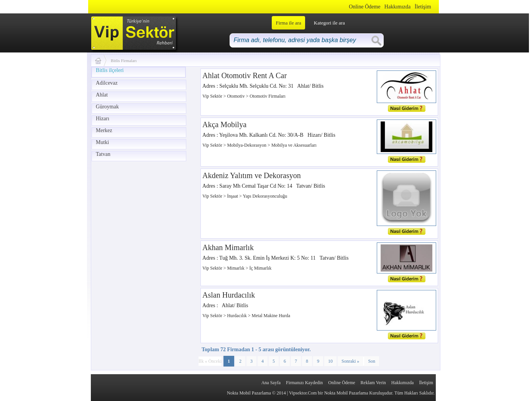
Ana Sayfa (271, 383)
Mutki (102, 142)
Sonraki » (350, 361)
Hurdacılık (237, 316)
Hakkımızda (397, 7)
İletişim (423, 7)
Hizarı (103, 119)
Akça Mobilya (224, 124)
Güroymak (107, 107)
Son (372, 361)
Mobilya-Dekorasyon (247, 145)
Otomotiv (236, 96)
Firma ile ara (288, 23)
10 (330, 361)
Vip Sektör (213, 96)
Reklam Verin (373, 383)
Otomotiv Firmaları (268, 96)
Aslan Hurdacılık (229, 295)
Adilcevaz (107, 83)
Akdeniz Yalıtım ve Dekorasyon (252, 175)
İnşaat (233, 196)
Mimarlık (236, 268)
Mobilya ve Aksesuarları (294, 145)
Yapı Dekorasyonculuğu (265, 196)
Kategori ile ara (329, 23)
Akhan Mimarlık (228, 247)
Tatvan (103, 154)
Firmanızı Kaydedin (304, 383)
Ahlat (102, 95)
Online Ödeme (365, 7)
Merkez (104, 130)
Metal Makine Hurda (271, 316)
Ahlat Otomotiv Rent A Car (245, 75)
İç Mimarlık (261, 268)
